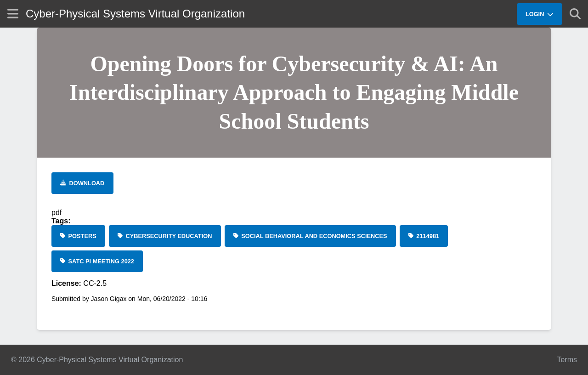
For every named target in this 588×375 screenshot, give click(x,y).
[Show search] (575, 14)
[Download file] (82, 183)
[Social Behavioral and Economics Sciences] (310, 236)
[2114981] (424, 236)
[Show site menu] (13, 14)
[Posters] (78, 236)
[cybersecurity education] (165, 236)
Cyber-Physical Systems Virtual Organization (135, 14)
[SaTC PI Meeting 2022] (97, 261)
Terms (567, 360)
